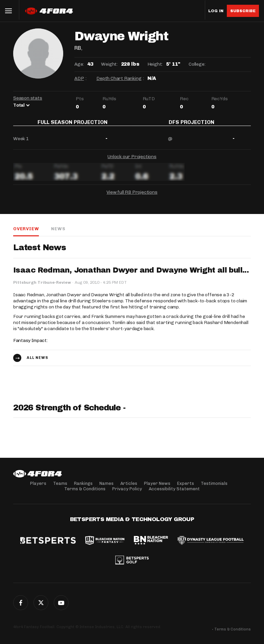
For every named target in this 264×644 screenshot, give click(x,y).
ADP (79, 78)
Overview (26, 233)
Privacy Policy (127, 489)
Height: (155, 64)
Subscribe (243, 11)
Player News (157, 483)
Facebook (21, 603)
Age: (79, 64)
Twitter (41, 603)
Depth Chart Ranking (119, 78)
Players (38, 483)
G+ (61, 603)
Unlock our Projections (132, 161)
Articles (129, 483)
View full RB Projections (132, 197)
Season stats (28, 98)
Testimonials (214, 483)
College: (197, 64)
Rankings (83, 483)
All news (38, 362)
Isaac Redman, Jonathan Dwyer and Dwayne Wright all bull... (131, 275)
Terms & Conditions (85, 489)
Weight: (109, 64)
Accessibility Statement (174, 489)
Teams (60, 483)
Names (106, 483)
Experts (186, 483)
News (58, 233)
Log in (216, 11)
